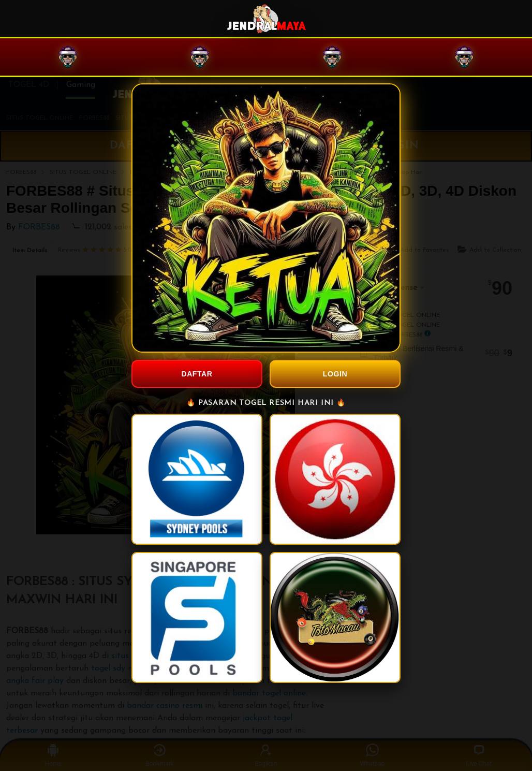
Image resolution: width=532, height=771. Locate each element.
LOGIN (335, 374)
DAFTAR (197, 374)
